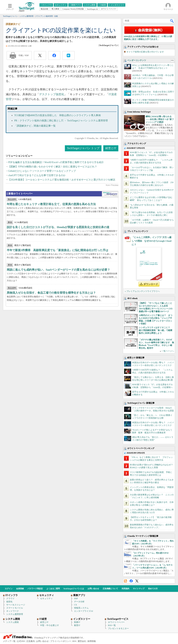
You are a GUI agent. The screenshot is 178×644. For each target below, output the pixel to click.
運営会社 (82, 641)
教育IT (77, 625)
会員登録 (20, 589)
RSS (125, 581)
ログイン (9, 589)
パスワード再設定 (35, 589)
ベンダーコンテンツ (137, 60)
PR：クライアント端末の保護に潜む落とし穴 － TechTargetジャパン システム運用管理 (61, 121)
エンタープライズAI (84, 611)
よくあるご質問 (53, 589)
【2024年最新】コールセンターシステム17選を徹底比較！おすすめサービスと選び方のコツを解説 (62, 180)
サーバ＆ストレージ (16, 605)
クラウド (10, 598)
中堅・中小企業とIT (49, 625)
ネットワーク (13, 611)
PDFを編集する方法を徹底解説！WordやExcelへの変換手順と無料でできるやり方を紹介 (56, 162)
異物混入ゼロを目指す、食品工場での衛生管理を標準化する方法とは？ (51, 293)
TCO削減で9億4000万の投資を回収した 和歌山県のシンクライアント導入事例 (57, 115)
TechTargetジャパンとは (74, 589)
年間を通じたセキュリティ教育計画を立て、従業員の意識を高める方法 (51, 204)
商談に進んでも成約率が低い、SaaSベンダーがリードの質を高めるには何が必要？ (58, 270)
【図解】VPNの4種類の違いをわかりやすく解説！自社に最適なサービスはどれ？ (53, 167)
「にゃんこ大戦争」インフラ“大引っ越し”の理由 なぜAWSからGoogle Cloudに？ (152, 241)
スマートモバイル (15, 608)
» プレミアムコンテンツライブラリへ (142, 291)
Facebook (131, 581)
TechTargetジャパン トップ (83, 148)
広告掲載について (110, 589)
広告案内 (31, 641)
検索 (172, 21)
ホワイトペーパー (116, 622)
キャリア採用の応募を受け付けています (145, 52)
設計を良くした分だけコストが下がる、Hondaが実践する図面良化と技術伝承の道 (58, 227)
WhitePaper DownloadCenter (110, 194)
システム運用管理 (15, 614)
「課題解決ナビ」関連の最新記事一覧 (35, 126)
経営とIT (111, 148)
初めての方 (153, 589)
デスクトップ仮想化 (52, 94)
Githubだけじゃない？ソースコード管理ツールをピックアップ (42, 171)
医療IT (77, 622)
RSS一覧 (112, 625)
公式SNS (21, 641)
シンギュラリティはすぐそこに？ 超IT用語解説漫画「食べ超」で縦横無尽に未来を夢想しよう (155, 330)
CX (76, 605)
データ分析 (79, 602)
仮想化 (9, 602)
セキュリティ (46, 598)
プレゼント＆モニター (118, 628)
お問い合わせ (93, 589)
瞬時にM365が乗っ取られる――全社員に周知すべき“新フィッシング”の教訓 (160, 119)
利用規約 (126, 589)
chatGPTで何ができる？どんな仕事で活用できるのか (37, 175)
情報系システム (81, 608)
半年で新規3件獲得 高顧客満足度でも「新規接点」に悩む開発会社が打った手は (58, 250)
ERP (76, 598)
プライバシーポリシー (61, 641)
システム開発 (13, 622)
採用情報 (92, 641)
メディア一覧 (9, 641)
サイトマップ (139, 589)
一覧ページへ (168, 351)
